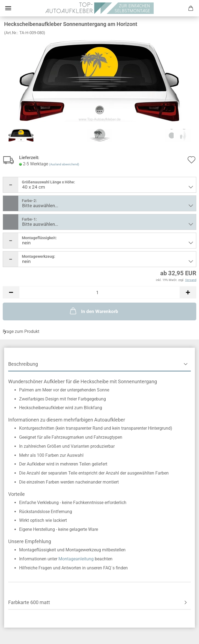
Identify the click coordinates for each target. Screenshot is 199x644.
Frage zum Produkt (21, 331)
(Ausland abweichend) (64, 164)
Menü (8, 8)
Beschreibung (23, 364)
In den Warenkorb (93, 311)
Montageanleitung (76, 559)
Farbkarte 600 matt (29, 602)
